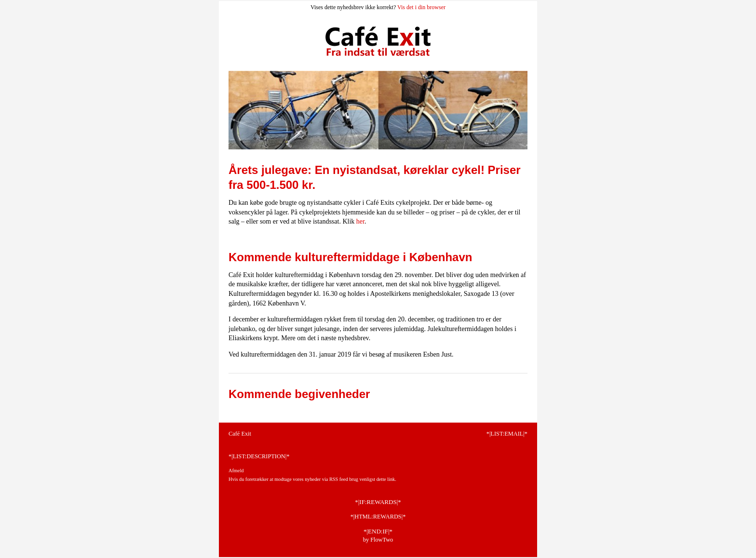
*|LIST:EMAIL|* (507, 434)
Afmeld (236, 471)
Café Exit (240, 434)
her (360, 221)
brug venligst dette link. (373, 479)
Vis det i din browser (421, 7)
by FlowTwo (378, 540)
